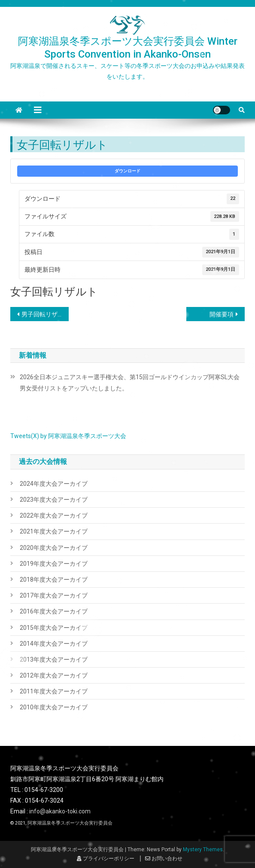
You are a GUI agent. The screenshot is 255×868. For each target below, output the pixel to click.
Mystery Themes (203, 850)
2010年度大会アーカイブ (54, 707)
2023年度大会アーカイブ (54, 500)
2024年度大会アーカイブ (54, 484)
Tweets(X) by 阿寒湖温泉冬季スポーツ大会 (68, 436)
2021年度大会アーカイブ (54, 531)
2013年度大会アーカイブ (54, 659)
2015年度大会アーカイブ (54, 628)
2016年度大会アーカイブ (54, 611)
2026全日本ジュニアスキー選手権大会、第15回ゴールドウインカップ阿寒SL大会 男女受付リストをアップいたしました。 (132, 383)
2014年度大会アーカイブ (54, 644)
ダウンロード (127, 171)
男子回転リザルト (45, 314)
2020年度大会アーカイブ (54, 548)
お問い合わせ (164, 859)
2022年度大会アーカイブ (54, 515)
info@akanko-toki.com (60, 811)
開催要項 (222, 314)
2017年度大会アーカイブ (54, 595)
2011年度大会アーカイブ (54, 691)
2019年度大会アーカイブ (54, 564)
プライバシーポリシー (106, 859)
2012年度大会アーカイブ (54, 675)
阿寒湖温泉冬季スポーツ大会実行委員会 (70, 823)
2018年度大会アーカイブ (54, 580)
